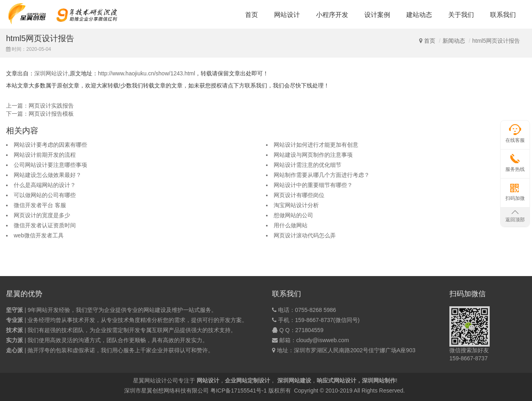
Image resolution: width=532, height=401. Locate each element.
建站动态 (419, 15)
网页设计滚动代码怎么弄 (305, 235)
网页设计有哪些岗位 (299, 195)
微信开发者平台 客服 (40, 205)
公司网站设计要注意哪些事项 (50, 165)
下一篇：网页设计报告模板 (40, 114)
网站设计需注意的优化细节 (308, 165)
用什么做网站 (291, 225)
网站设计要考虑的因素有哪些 (50, 145)
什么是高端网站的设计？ (45, 185)
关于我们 (461, 15)
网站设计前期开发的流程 (45, 155)
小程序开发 (332, 15)
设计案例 (377, 15)
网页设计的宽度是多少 (42, 215)
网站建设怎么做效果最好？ (48, 175)
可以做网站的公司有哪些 (45, 195)
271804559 (310, 330)
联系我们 (503, 15)
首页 (251, 15)
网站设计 (287, 15)
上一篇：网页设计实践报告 (40, 106)
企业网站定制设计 (247, 380)
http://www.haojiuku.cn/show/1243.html (147, 73)
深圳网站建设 (294, 380)
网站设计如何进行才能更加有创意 (316, 145)
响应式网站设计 (337, 380)
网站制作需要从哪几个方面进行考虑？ (322, 175)
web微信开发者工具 (39, 235)
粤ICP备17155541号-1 (239, 391)
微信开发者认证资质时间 (45, 225)
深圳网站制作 (379, 380)
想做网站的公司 (293, 215)
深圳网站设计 (51, 73)
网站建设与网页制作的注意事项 (313, 155)
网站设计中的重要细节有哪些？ (313, 185)
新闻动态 (454, 41)
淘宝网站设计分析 (296, 205)
